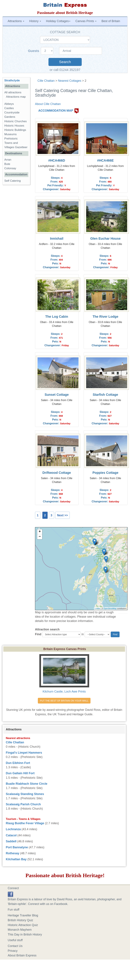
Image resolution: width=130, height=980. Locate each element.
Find (38, 634)
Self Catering (13, 181)
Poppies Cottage (105, 473)
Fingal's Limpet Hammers (24, 753)
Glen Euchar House (105, 238)
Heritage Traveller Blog (23, 915)
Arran (8, 160)
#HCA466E (105, 160)
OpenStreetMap (110, 608)
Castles (9, 108)
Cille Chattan (46, 81)
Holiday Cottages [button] (58, 21)
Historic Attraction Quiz (23, 925)
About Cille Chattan (48, 104)
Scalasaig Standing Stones (25, 794)
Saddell (11, 841)
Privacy (13, 951)
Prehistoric (11, 139)
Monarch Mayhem (20, 930)
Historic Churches (16, 121)
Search (65, 62)
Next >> (63, 515)
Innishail (57, 238)
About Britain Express (22, 955)
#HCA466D (57, 160)
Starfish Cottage (106, 395)
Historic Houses (14, 126)
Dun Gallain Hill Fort (20, 773)
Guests (34, 51)
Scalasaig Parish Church (23, 804)
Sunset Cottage (57, 395)
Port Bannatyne (17, 847)
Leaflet (98, 608)
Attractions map (16, 97)
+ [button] (40, 532)
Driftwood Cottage (57, 473)
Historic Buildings (15, 130)
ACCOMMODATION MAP (56, 111)
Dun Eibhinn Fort (18, 763)
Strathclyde (12, 80)
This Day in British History (25, 934)
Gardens (10, 117)
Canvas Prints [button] (86, 21)
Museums (10, 134)
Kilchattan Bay (16, 859)
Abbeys (9, 104)
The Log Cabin (57, 317)
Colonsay (10, 168)
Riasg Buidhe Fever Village (25, 823)
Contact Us (15, 946)
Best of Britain (111, 21)
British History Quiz (21, 920)
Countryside (12, 113)
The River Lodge (105, 317)
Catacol (11, 835)
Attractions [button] (16, 21)
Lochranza (13, 829)
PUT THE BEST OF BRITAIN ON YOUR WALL (64, 701)
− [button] (40, 537)
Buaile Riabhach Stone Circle (27, 784)
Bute (7, 164)
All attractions (13, 92)
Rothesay (13, 853)
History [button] (35, 21)
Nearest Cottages (70, 81)
